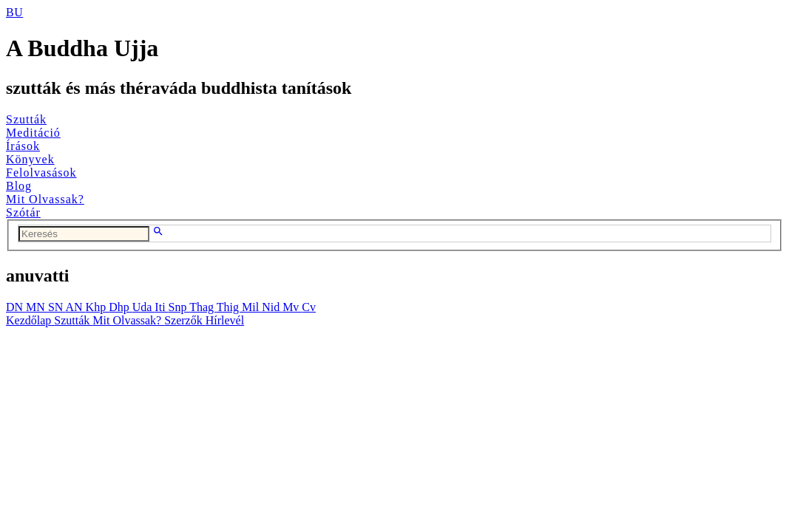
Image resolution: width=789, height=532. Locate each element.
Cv (309, 307)
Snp (179, 307)
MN (37, 307)
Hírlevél (225, 320)
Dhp (121, 307)
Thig (229, 307)
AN (75, 307)
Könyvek (30, 159)
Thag (203, 307)
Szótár (23, 212)
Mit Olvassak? (45, 199)
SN (57, 307)
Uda (144, 307)
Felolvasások (41, 173)
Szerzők (185, 320)
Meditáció (33, 133)
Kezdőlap (30, 320)
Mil (252, 307)
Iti (161, 307)
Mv (292, 307)
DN (16, 307)
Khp (98, 307)
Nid (272, 307)
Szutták (26, 119)
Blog (19, 186)
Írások (23, 146)
